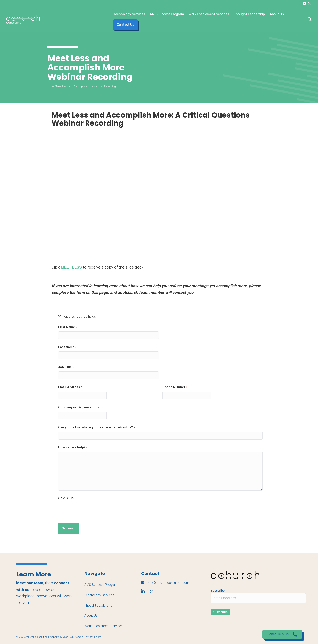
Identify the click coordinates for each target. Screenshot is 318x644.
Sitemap (78, 637)
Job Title (66, 367)
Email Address (70, 387)
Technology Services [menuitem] (99, 595)
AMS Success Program (167, 14)
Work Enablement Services (209, 14)
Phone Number (175, 387)
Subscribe (218, 591)
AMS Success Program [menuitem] (101, 585)
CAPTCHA (66, 498)
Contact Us (125, 25)
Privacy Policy (93, 637)
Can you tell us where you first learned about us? (97, 428)
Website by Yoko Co (61, 637)
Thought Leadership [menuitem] (98, 605)
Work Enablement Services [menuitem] (104, 626)
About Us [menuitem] (91, 616)
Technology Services (129, 14)
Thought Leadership (249, 14)
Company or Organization (79, 408)
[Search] (308, 19)
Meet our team (30, 583)
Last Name (67, 347)
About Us (277, 14)
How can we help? (73, 448)
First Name (68, 327)
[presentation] (89, 510)
